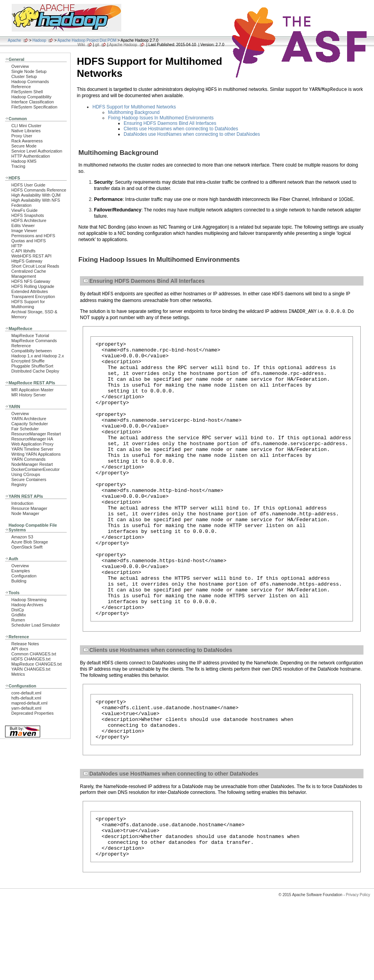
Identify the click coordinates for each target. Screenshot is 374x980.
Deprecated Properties (32, 713)
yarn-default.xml (26, 708)
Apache (14, 40)
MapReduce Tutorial (30, 336)
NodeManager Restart (32, 464)
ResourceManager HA (32, 439)
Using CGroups (26, 474)
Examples (21, 571)
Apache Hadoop (123, 45)
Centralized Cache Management (29, 274)
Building (19, 581)
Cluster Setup (24, 76)
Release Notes (25, 644)
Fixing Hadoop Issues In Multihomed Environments (161, 118)
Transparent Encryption (33, 296)
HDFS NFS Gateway (31, 281)
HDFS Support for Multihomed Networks (134, 107)
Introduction (22, 503)
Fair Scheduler (25, 429)
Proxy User (22, 136)
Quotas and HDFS (28, 241)
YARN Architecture (29, 419)
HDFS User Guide (28, 185)
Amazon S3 (22, 537)
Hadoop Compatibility (31, 97)
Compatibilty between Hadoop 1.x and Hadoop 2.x (38, 353)
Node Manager (25, 513)
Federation (21, 205)
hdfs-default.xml (26, 698)
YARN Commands (28, 459)
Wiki (81, 45)
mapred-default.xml (29, 703)
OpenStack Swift (27, 547)
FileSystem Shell (27, 92)
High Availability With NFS (36, 200)
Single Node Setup (29, 71)
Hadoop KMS (24, 161)
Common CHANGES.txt (34, 654)
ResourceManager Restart (36, 434)
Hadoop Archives (27, 605)
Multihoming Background (134, 112)
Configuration (24, 576)
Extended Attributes (30, 291)
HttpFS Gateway (27, 261)
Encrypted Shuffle (28, 361)
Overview (20, 66)
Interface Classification (33, 102)
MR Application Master (32, 390)
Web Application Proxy (32, 444)
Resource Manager (29, 508)
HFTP (17, 246)
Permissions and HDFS (33, 236)
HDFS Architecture (29, 220)
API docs (20, 649)
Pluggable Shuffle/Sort (32, 366)
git (97, 45)
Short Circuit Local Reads (35, 266)
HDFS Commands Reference (39, 190)
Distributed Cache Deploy (35, 371)
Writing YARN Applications (36, 454)
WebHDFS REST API (31, 256)
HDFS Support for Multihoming (28, 304)
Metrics (18, 674)
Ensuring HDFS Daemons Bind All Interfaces (170, 123)
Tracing (18, 166)
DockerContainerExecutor (35, 469)
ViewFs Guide (24, 210)
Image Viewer (24, 231)
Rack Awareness (27, 141)
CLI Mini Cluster (26, 126)
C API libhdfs (23, 251)
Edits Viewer (23, 225)
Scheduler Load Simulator (36, 625)
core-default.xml (26, 693)
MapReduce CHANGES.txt (36, 664)
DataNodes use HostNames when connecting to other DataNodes (192, 134)
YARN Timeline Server (32, 449)
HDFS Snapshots (28, 215)
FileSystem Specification (34, 107)
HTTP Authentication (31, 156)
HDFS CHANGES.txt (31, 659)
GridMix (19, 615)
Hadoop (39, 40)
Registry (19, 485)
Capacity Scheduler (30, 424)
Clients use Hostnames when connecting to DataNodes (181, 129)
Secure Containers (29, 479)
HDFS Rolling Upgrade (33, 286)
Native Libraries (26, 131)
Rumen (18, 620)
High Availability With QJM (36, 195)
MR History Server (28, 395)
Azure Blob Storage (30, 542)
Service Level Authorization (37, 151)
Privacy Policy (358, 966)
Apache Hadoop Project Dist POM (87, 40)
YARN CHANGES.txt (31, 669)
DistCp (18, 610)
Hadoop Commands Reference (30, 84)
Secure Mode (24, 146)
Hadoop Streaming (29, 600)
